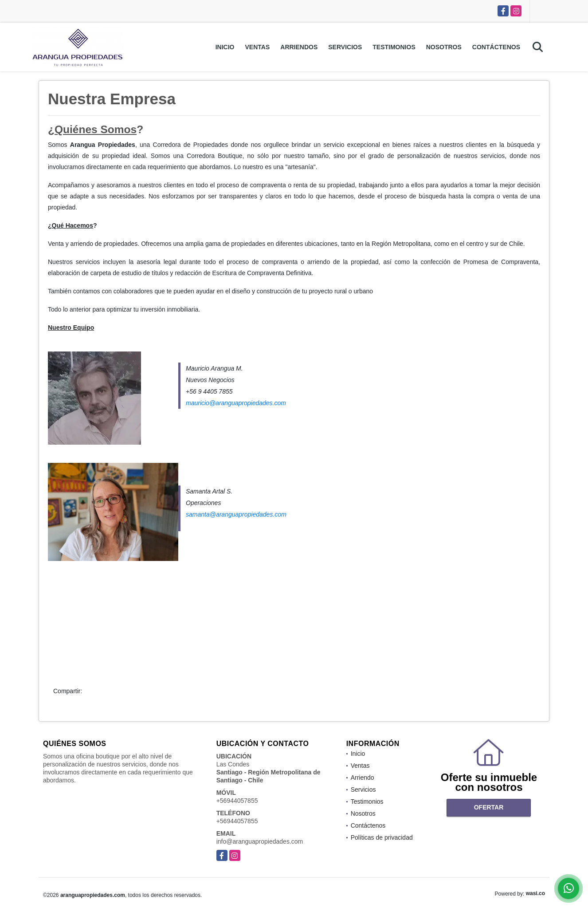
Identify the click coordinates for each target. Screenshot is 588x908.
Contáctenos (496, 47)
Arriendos (299, 47)
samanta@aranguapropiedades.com (236, 514)
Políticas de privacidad (382, 837)
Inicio (225, 47)
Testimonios (394, 47)
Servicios (345, 47)
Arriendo (363, 778)
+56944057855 (237, 801)
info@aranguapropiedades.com (260, 841)
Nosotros (444, 47)
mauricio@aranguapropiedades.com (236, 403)
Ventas (258, 47)
